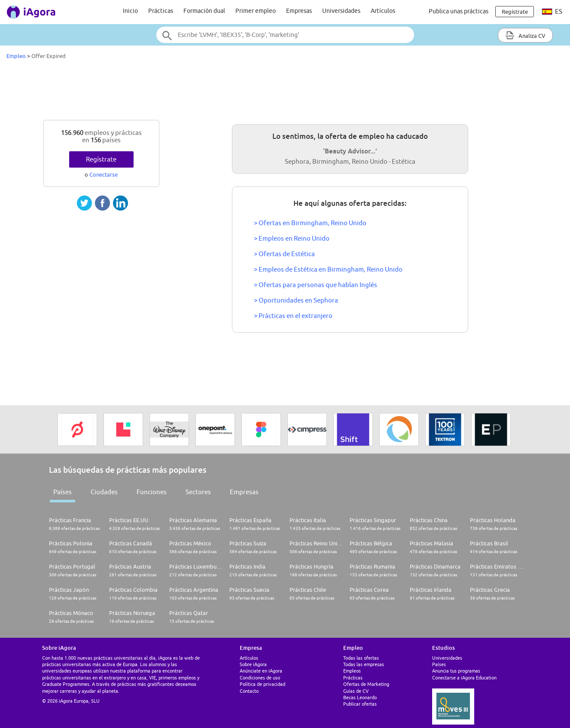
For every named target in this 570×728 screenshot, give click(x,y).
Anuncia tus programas (456, 671)
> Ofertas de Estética (284, 254)
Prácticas (161, 11)
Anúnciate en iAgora (261, 671)
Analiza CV (525, 35)
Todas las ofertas (361, 658)
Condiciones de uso (260, 678)
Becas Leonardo (360, 697)
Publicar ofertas (360, 704)
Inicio (130, 11)
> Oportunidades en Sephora (296, 300)
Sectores (198, 492)
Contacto (249, 691)
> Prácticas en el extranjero (293, 316)
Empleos (352, 671)
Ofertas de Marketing (366, 684)
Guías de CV (356, 691)
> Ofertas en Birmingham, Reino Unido (310, 223)
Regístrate (101, 159)
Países (62, 492)
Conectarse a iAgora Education (464, 678)
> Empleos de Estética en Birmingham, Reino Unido (328, 269)
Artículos (383, 11)
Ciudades (104, 492)
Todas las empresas (364, 664)
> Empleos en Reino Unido (292, 238)
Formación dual (204, 11)
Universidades (341, 11)
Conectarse (104, 174)
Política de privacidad (262, 684)
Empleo (16, 56)
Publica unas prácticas (459, 11)
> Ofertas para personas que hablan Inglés (315, 285)
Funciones (152, 492)
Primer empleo (256, 11)
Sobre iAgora (253, 664)
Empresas (299, 11)
